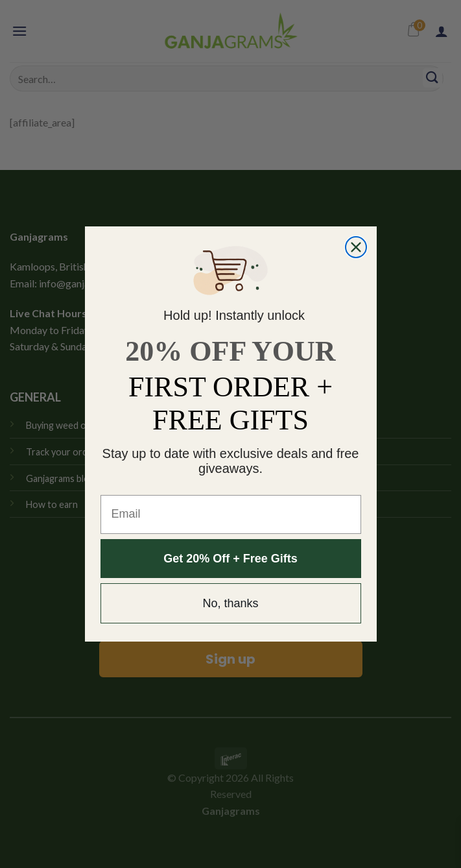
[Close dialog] (356, 247)
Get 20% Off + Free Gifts (230, 559)
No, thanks (230, 603)
